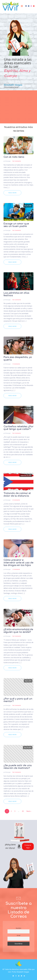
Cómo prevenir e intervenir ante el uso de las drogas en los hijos (18, 563)
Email (18, 935)
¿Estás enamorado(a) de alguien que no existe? (18, 631)
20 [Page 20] (23, 811)
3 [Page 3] (15, 811)
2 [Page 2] (11, 811)
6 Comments (16, 500)
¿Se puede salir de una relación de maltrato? (18, 767)
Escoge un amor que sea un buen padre (16, 225)
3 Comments (16, 364)
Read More (12, 193)
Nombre (18, 928)
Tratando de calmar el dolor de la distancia (17, 495)
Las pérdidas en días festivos (16, 294)
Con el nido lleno (14, 157)
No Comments (17, 161)
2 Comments (16, 569)
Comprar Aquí (28, 846)
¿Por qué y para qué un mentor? (18, 700)
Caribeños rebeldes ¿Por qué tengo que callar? (18, 428)
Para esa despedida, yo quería (18, 359)
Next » (29, 811)
